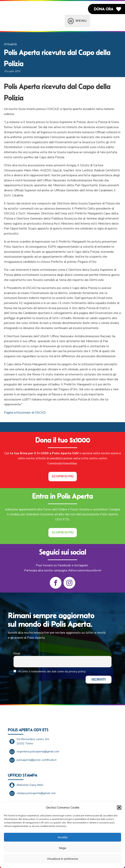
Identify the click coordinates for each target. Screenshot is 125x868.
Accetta (62, 837)
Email (17, 653)
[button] (119, 808)
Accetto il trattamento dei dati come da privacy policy (50, 671)
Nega (62, 848)
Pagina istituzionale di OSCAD (25, 413)
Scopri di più (63, 476)
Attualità (10, 44)
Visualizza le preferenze (63, 859)
